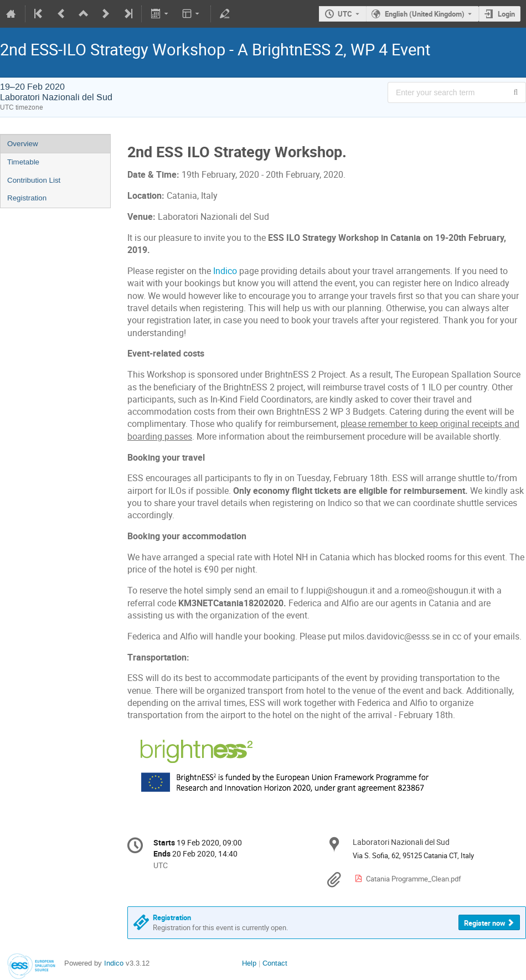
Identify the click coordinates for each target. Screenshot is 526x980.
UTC (345, 14)
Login (506, 14)
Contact (275, 963)
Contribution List (34, 180)
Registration (27, 198)
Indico (225, 271)
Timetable (23, 162)
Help (249, 963)
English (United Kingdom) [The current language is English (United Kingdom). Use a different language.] (425, 14)
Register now (485, 923)
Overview (23, 144)
